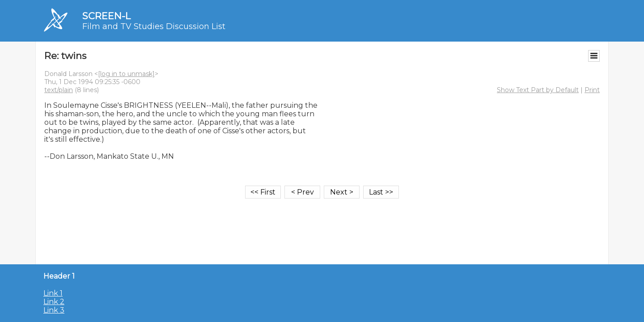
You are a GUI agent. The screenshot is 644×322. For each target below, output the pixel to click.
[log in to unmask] (126, 74)
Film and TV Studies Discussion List (154, 26)
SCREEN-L (106, 16)
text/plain (59, 90)
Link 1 (53, 293)
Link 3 (54, 310)
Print (592, 90)
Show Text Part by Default (538, 90)
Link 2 (54, 302)
